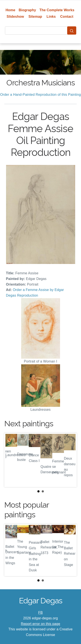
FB (40, 613)
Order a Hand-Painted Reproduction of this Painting (41, 95)
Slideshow (15, 17)
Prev (11, 460)
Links (51, 17)
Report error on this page (41, 624)
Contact (67, 17)
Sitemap (35, 17)
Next (70, 460)
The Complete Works (57, 10)
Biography (27, 10)
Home (10, 10)
